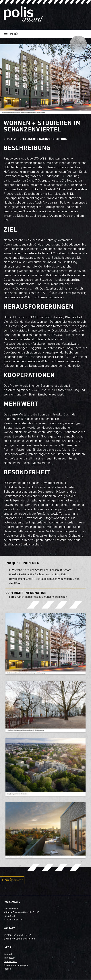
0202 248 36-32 (22, 935)
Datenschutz (10, 962)
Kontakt (8, 954)
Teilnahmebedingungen (16, 965)
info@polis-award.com (23, 939)
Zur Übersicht (14, 880)
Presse (7, 969)
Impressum (9, 958)
